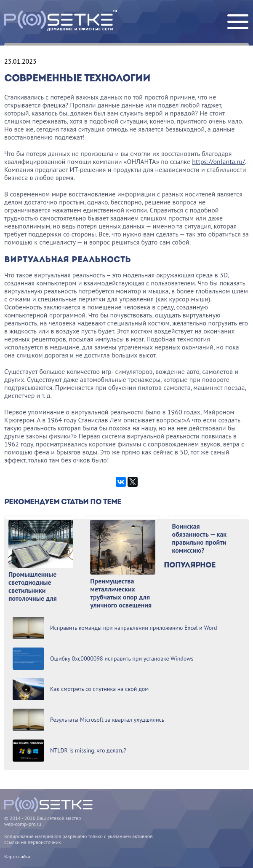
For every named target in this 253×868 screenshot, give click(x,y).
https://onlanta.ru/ (218, 161)
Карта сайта (17, 856)
